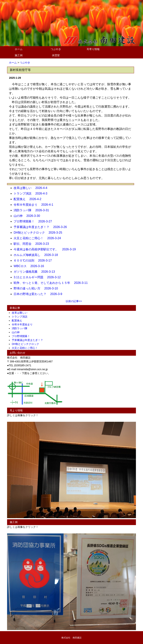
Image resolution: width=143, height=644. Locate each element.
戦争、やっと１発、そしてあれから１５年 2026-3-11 (52, 283)
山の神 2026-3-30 (28, 216)
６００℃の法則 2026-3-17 (34, 260)
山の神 (17, 332)
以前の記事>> (74, 301)
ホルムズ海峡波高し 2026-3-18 (37, 255)
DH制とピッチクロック (27, 344)
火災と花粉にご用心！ (26, 348)
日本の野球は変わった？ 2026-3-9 (39, 294)
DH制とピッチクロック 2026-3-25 (39, 233)
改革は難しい (21, 313)
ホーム (19, 49)
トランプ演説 (21, 317)
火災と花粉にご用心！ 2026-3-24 (39, 238)
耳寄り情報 (93, 49)
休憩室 (56, 55)
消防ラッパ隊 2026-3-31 (33, 210)
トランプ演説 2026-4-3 (32, 193)
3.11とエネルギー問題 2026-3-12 (39, 277)
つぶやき (56, 49)
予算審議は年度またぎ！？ (29, 340)
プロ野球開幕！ (22, 336)
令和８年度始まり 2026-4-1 (35, 205)
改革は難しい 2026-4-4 (32, 188)
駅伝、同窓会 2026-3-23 (33, 244)
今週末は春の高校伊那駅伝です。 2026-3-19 (46, 249)
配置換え (18, 321)
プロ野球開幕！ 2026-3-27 (34, 221)
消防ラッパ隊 (21, 328)
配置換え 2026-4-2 (29, 199)
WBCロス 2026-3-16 (30, 266)
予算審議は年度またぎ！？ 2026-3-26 (42, 227)
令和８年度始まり (23, 324)
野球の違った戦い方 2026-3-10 (37, 288)
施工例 (19, 55)
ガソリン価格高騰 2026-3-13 (36, 272)
